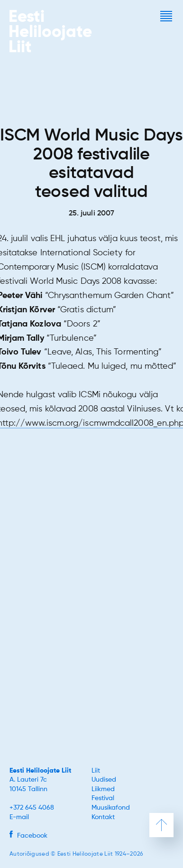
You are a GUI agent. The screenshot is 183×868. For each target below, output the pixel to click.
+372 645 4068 (32, 808)
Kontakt (103, 817)
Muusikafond (111, 808)
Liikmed (103, 789)
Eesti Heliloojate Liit (40, 771)
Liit (96, 771)
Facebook (28, 836)
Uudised (104, 780)
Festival (103, 798)
